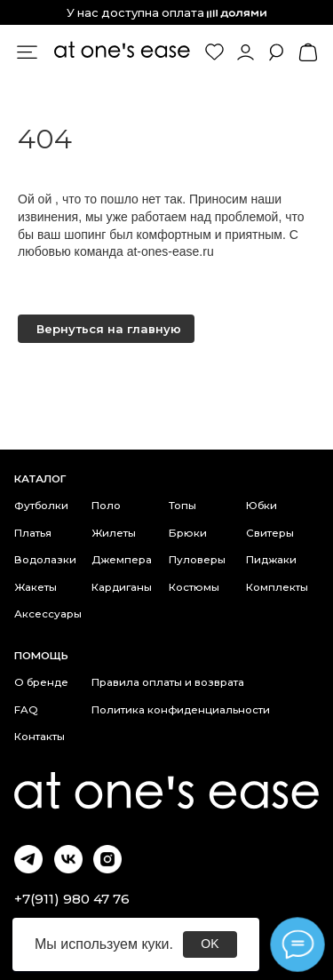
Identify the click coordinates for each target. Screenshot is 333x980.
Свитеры (270, 533)
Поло (106, 506)
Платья (33, 533)
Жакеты (36, 587)
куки (155, 944)
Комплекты (277, 587)
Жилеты (114, 533)
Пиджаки (271, 560)
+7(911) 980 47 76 (72, 899)
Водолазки (45, 560)
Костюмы (194, 587)
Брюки (188, 533)
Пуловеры (197, 560)
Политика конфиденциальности (181, 710)
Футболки (41, 506)
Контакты (40, 737)
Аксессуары (48, 614)
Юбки (262, 506)
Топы (182, 506)
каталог (40, 479)
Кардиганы (122, 587)
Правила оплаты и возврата (168, 682)
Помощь (41, 656)
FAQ (26, 710)
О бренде (41, 682)
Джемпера (122, 560)
